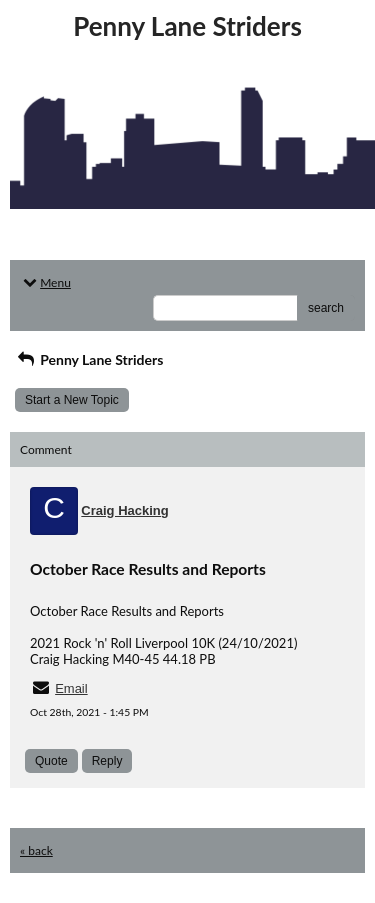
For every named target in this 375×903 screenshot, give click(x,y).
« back (36, 850)
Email (71, 688)
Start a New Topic (72, 400)
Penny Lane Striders (89, 359)
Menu (45, 282)
